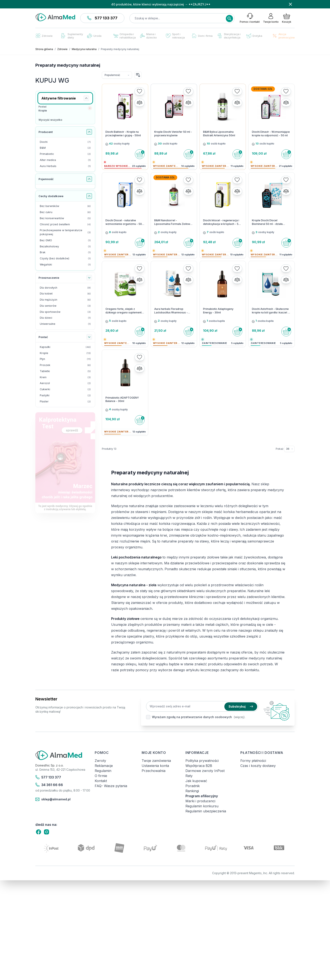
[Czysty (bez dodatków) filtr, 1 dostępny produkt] (65, 259)
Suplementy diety (72, 36)
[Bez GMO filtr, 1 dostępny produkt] (65, 241)
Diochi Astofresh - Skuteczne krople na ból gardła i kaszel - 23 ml (270, 311)
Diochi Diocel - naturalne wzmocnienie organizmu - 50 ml (124, 222)
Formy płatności (253, 761)
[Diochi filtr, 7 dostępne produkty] (65, 142)
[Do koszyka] (140, 154)
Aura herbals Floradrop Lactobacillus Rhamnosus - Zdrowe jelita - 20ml (171, 311)
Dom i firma (202, 36)
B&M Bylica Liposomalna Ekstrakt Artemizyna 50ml (219, 134)
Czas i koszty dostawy (258, 766)
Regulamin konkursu (202, 806)
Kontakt (101, 781)
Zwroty (100, 761)
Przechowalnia (154, 771)
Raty (189, 776)
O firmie (101, 776)
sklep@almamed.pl (53, 799)
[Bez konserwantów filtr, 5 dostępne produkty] (65, 218)
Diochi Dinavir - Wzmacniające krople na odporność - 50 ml (271, 134)
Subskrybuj (241, 706)
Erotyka (254, 36)
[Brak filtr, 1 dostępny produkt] (65, 253)
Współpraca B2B (199, 766)
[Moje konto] (271, 18)
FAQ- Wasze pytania (111, 786)
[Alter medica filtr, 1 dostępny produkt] (65, 160)
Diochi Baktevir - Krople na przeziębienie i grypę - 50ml (123, 134)
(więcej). (240, 717)
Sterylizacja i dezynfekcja (229, 36)
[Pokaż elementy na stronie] (289, 449)
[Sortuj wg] (117, 75)
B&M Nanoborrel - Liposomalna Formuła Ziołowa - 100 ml (174, 222)
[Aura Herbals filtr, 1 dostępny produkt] (65, 166)
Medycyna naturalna (84, 49)
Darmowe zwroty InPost (205, 771)
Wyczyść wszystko (50, 120)
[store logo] (55, 17)
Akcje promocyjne (283, 36)
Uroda (94, 36)
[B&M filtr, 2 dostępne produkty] (65, 148)
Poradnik (193, 786)
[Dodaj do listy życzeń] (140, 91)
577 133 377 (102, 18)
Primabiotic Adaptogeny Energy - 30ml (218, 311)
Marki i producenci (200, 801)
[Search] (229, 19)
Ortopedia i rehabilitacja (124, 36)
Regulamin (103, 771)
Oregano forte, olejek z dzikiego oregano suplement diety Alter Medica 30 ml (124, 311)
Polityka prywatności (202, 761)
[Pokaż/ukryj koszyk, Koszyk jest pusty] (287, 18)
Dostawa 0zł (263, 89)
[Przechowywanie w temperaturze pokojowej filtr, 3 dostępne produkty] (65, 232)
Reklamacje (104, 766)
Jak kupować (196, 781)
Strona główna (44, 49)
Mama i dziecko (148, 36)
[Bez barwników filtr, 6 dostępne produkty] (65, 206)
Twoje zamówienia (156, 761)
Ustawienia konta (155, 766)
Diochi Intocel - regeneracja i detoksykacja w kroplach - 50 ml (222, 222)
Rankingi (192, 791)
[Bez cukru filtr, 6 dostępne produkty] (65, 212)
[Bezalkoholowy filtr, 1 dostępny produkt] (65, 247)
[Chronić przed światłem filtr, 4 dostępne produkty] (65, 225)
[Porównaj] (140, 103)
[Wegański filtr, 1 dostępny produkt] (65, 265)
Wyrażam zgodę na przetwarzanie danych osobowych (192, 717)
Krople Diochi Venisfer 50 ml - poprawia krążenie (173, 134)
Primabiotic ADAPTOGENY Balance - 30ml (122, 399)
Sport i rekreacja (175, 36)
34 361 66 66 (49, 785)
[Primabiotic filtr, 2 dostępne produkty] (65, 154)
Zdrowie (44, 36)
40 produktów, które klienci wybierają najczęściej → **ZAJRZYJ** (161, 4)
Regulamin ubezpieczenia (206, 811)
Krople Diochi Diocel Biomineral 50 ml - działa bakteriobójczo (267, 222)
